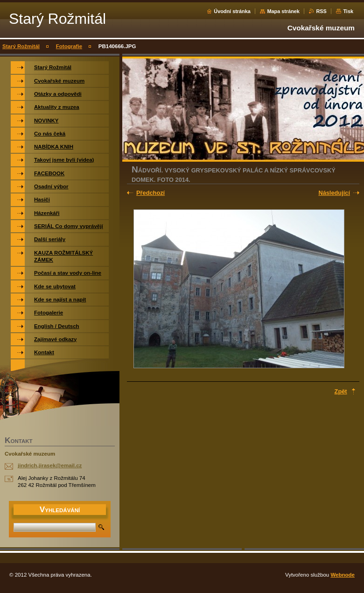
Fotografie (69, 46)
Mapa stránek (283, 11)
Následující (334, 193)
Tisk (348, 11)
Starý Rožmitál (21, 46)
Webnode (343, 575)
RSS (321, 11)
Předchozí (150, 193)
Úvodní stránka (232, 11)
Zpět (341, 391)
